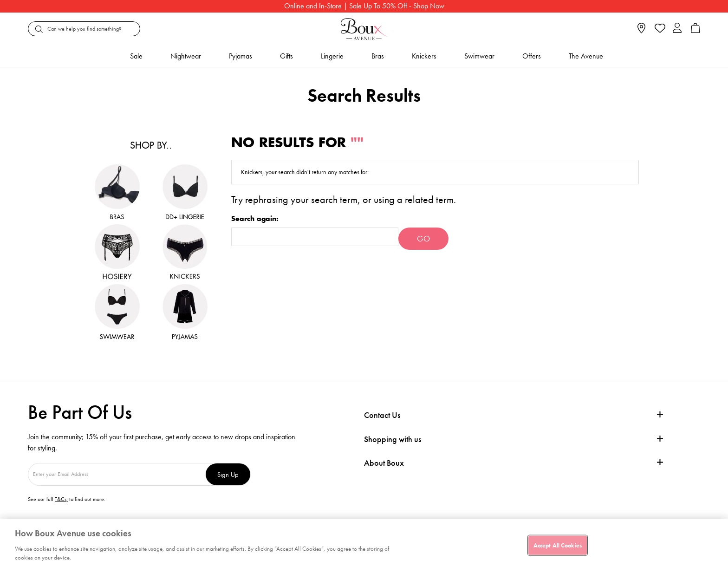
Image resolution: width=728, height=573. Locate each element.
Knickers (424, 56)
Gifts (286, 56)
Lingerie (332, 56)
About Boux (384, 463)
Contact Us (382, 415)
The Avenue (586, 56)
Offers (532, 56)
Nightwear (186, 56)
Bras (378, 56)
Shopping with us (393, 439)
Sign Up (228, 474)
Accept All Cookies (558, 545)
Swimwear (479, 56)
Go (423, 238)
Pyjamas (240, 56)
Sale (136, 56)
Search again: (255, 219)
